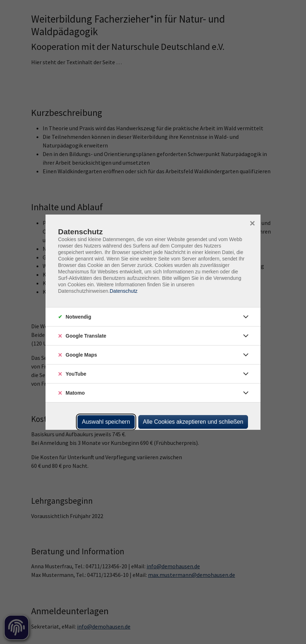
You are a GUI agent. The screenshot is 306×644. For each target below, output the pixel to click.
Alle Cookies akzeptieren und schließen (193, 422)
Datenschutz (124, 291)
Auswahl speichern (106, 422)
